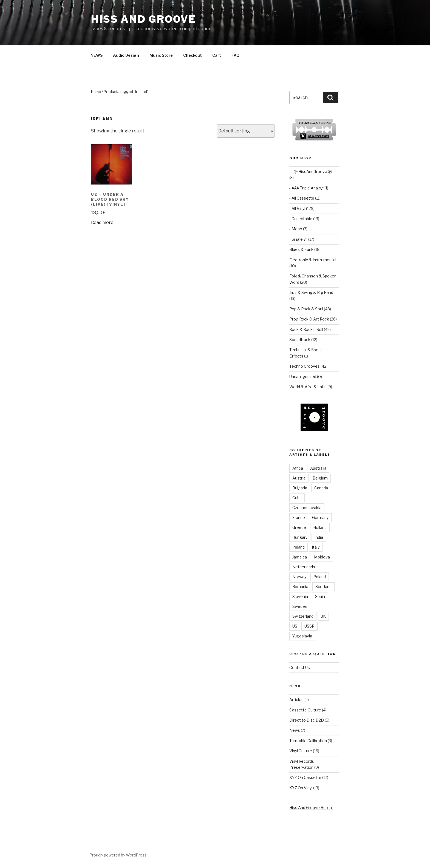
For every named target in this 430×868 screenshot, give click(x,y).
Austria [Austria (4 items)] (299, 478)
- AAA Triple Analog (306, 188)
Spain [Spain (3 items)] (320, 596)
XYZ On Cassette (305, 777)
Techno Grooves (305, 366)
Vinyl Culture (301, 751)
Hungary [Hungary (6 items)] (300, 537)
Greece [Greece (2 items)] (299, 527)
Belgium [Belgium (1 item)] (320, 478)
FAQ (235, 55)
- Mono (296, 229)
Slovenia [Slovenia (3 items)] (300, 596)
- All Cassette (302, 198)
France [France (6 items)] (299, 517)
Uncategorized (303, 377)
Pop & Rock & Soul (306, 309)
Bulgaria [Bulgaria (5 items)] (300, 488)
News (295, 730)
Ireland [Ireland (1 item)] (299, 547)
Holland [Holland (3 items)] (320, 527)
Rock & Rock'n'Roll (306, 329)
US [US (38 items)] (295, 626)
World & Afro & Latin (308, 387)
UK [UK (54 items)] (323, 616)
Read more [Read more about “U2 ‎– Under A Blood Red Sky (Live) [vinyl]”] (102, 222)
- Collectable (301, 219)
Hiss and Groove (144, 19)
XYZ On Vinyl (301, 788)
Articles (296, 700)
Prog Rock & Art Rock (309, 319)
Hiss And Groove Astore (311, 808)
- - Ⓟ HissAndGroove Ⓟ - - (313, 171)
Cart (217, 55)
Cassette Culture (305, 710)
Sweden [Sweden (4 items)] (300, 606)
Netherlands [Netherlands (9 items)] (304, 567)
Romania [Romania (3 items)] (300, 587)
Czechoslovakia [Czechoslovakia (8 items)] (307, 508)
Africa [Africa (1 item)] (298, 468)
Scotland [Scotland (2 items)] (323, 587)
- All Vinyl (297, 209)
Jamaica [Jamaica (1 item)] (300, 557)
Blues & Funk (301, 249)
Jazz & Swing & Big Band (311, 292)
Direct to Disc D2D (307, 720)
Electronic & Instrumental (313, 260)
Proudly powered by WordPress (118, 855)
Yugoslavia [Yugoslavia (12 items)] (302, 636)
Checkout (193, 55)
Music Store (161, 55)
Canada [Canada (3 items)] (321, 488)
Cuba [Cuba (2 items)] (297, 498)
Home (96, 92)
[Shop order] (246, 131)
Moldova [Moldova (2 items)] (322, 557)
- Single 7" (298, 239)
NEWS (97, 55)
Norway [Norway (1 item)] (299, 577)
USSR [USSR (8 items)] (309, 626)
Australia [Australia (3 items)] (318, 468)
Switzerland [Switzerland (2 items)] (303, 616)
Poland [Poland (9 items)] (320, 577)
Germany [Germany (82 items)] (320, 517)
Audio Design (126, 55)
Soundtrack (300, 340)
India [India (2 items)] (319, 537)
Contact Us (300, 667)
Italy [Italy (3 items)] (316, 547)
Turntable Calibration (308, 741)
